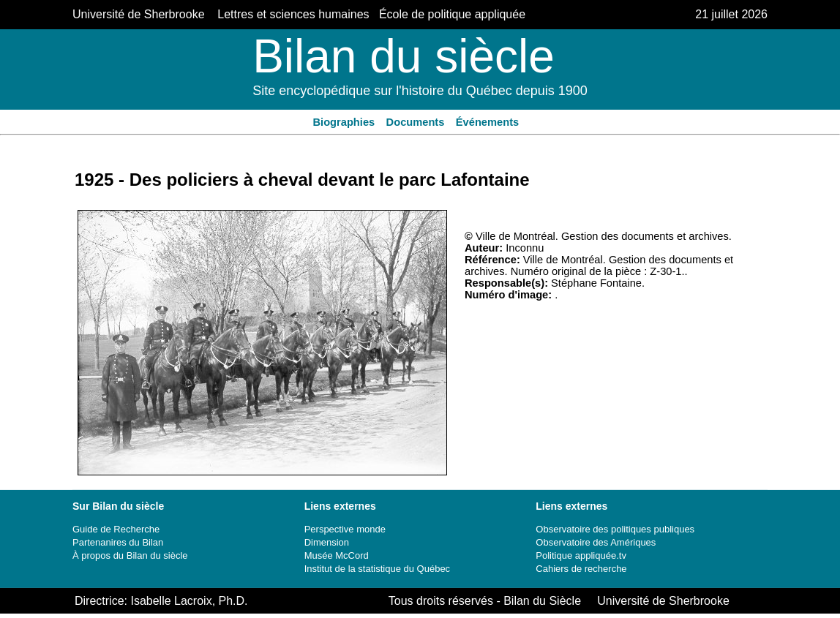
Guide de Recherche (116, 529)
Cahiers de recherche (581, 569)
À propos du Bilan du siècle (130, 555)
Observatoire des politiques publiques (615, 529)
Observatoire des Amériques (596, 542)
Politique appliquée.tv (581, 555)
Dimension (327, 542)
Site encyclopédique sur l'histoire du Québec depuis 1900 (420, 91)
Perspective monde (345, 529)
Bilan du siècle (404, 56)
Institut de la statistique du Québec (377, 569)
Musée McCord (337, 555)
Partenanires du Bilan (118, 542)
